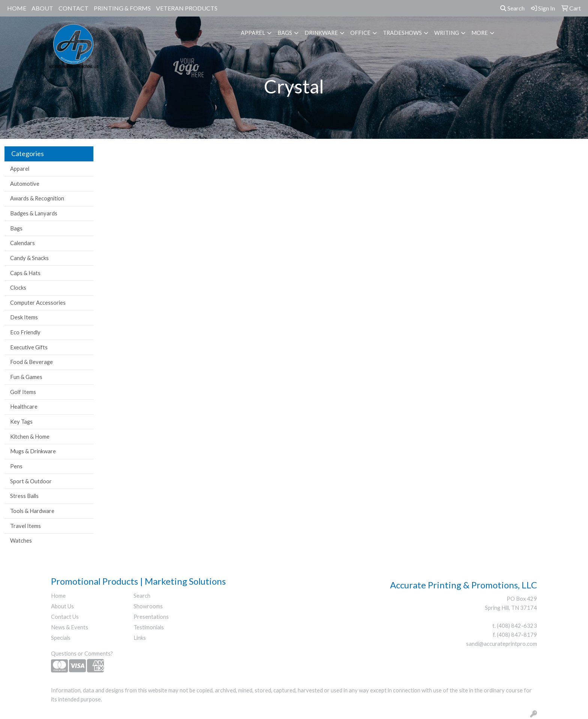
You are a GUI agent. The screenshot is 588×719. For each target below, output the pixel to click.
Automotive (25, 184)
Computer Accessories (38, 303)
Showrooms (148, 606)
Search (512, 8)
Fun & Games (26, 377)
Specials (61, 638)
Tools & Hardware (32, 511)
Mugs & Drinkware (33, 451)
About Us (62, 606)
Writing (447, 33)
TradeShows (402, 33)
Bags (285, 33)
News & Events (70, 627)
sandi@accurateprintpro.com (502, 644)
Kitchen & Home (30, 437)
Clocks (18, 288)
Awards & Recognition (37, 198)
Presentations (151, 617)
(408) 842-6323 (517, 626)
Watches (21, 541)
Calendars (22, 243)
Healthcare (24, 407)
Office (360, 33)
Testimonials (149, 627)
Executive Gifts (29, 347)
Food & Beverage (31, 362)
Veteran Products (187, 8)
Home (17, 8)
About (42, 8)
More (480, 33)
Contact (73, 8)
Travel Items (25, 526)
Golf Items (23, 392)
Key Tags (21, 422)
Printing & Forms (122, 8)
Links (140, 638)
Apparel (253, 33)
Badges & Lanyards (34, 213)
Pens (16, 466)
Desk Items (24, 317)
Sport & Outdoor (31, 481)
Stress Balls (24, 496)
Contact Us (65, 617)
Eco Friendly (25, 332)
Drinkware (321, 33)
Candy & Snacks (29, 258)
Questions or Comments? (82, 654)
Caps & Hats (25, 273)
